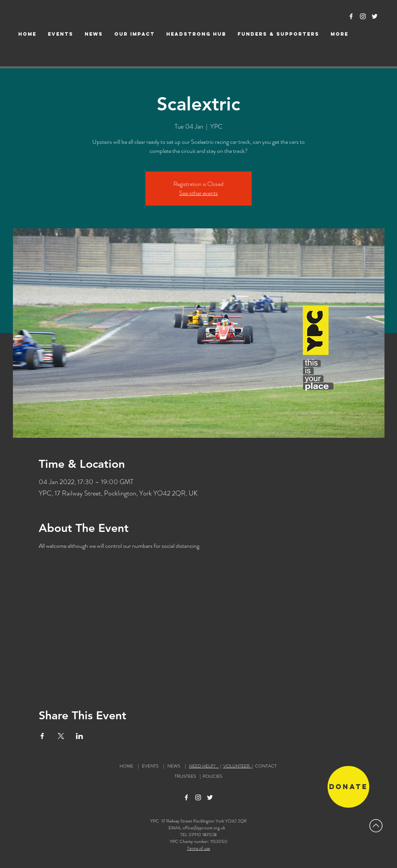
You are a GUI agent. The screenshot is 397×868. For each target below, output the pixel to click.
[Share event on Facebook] (42, 736)
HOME (126, 766)
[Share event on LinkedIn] (80, 736)
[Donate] (348, 787)
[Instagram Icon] (363, 16)
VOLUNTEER (238, 766)
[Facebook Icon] (351, 16)
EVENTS (150, 766)
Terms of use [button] (199, 848)
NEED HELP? (204, 766)
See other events (198, 193)
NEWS (174, 766)
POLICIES (213, 776)
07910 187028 (203, 835)
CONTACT (266, 766)
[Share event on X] (61, 736)
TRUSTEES (187, 776)
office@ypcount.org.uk (204, 828)
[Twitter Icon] (375, 16)
